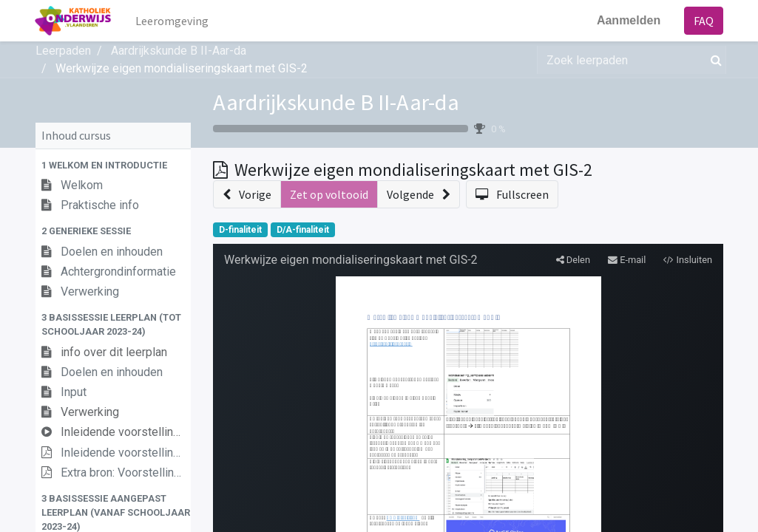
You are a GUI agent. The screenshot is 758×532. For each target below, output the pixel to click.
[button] (113, 165)
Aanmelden (628, 20)
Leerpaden (63, 51)
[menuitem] (173, 21)
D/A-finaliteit (303, 230)
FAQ (704, 21)
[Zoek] (713, 60)
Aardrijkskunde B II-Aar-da (336, 102)
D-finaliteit (240, 230)
